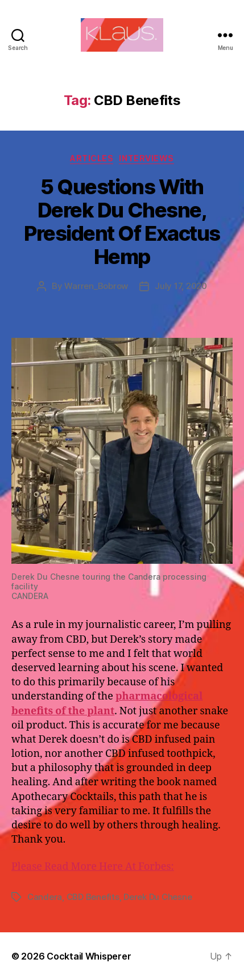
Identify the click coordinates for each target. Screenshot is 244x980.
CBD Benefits (93, 897)
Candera (45, 897)
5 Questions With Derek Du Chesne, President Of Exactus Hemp (122, 222)
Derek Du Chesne (158, 897)
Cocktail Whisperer (89, 956)
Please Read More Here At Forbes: (93, 867)
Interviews (146, 158)
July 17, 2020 (181, 286)
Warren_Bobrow (96, 286)
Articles (92, 158)
